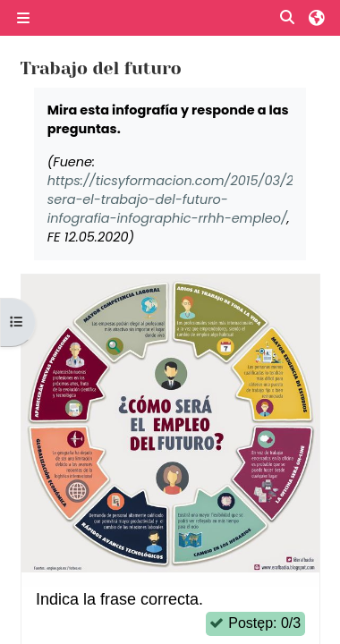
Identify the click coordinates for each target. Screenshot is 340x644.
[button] (288, 18)
